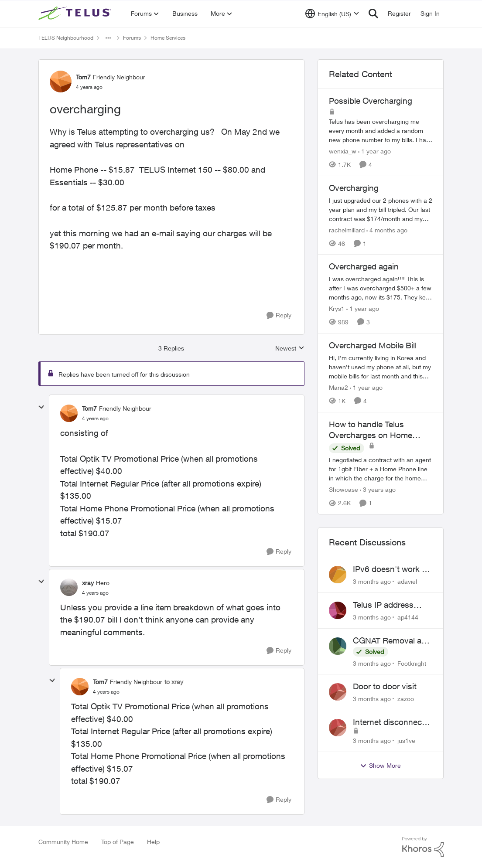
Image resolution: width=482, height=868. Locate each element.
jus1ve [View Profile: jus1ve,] (406, 740)
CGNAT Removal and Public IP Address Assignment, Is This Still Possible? (392, 641)
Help (153, 842)
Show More (380, 766)
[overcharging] (95, 419)
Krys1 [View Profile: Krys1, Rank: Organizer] (337, 308)
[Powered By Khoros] (423, 847)
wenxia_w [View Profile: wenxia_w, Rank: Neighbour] (343, 151)
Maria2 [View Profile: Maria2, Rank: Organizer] (338, 387)
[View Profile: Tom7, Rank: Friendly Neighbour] (61, 82)
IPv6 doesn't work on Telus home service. (392, 569)
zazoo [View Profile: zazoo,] (406, 699)
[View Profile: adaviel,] (338, 575)
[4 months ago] (387, 230)
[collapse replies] (41, 407)
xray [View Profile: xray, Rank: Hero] (88, 583)
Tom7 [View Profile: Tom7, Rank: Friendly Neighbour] (83, 77)
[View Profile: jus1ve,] (338, 728)
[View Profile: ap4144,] (338, 610)
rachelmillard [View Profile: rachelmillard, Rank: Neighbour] (347, 230)
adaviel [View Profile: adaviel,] (407, 581)
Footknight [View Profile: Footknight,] (412, 663)
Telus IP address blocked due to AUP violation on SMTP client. (390, 605)
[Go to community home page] (76, 14)
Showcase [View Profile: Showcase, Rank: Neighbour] (344, 489)
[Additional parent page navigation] (108, 38)
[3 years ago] (378, 489)
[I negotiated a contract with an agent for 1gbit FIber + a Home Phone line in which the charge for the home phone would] (381, 469)
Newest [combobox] (290, 349)
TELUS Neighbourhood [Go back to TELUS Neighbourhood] (66, 38)
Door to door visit (385, 686)
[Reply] (279, 315)
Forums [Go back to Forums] (132, 38)
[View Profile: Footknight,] (338, 646)
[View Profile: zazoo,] (338, 692)
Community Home (63, 842)
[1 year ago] (374, 151)
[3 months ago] (372, 581)
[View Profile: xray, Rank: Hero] (69, 587)
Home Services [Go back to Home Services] (168, 38)
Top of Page (118, 842)
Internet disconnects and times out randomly (391, 722)
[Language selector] (332, 14)
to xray (174, 682)
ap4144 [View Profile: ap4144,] (408, 617)
